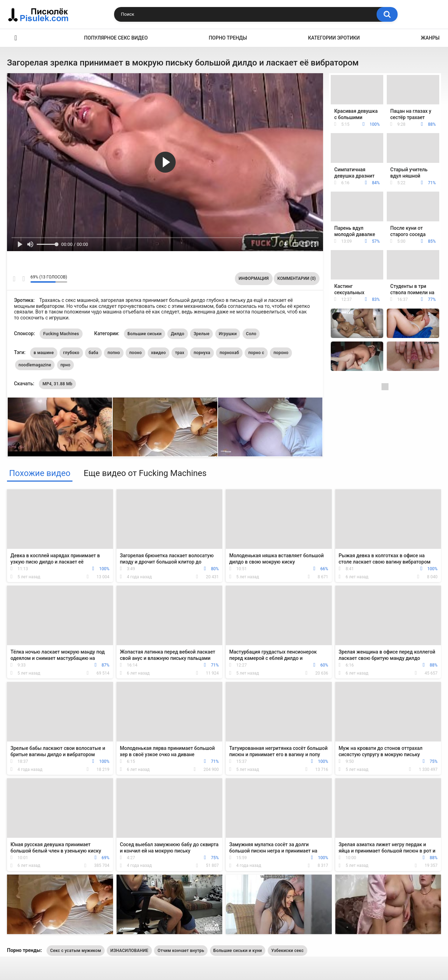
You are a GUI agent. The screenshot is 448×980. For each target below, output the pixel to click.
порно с (256, 353)
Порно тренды (228, 38)
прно (65, 365)
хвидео (159, 353)
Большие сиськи (145, 334)
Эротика (16, 38)
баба (93, 353)
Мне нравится (14, 279)
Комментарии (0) (297, 278)
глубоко (71, 353)
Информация (254, 278)
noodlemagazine (35, 365)
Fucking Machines (61, 334)
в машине (44, 353)
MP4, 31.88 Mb (57, 384)
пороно (281, 353)
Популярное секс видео (116, 38)
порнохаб (229, 353)
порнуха (202, 353)
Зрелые (201, 334)
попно (114, 353)
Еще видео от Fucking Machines (145, 473)
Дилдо (177, 334)
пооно (135, 353)
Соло (251, 334)
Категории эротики (334, 38)
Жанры (430, 38)
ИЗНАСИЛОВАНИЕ (129, 951)
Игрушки (228, 334)
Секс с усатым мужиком (75, 951)
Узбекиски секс (288, 951)
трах (180, 353)
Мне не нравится (23, 279)
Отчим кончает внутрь (181, 951)
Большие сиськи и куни (238, 951)
